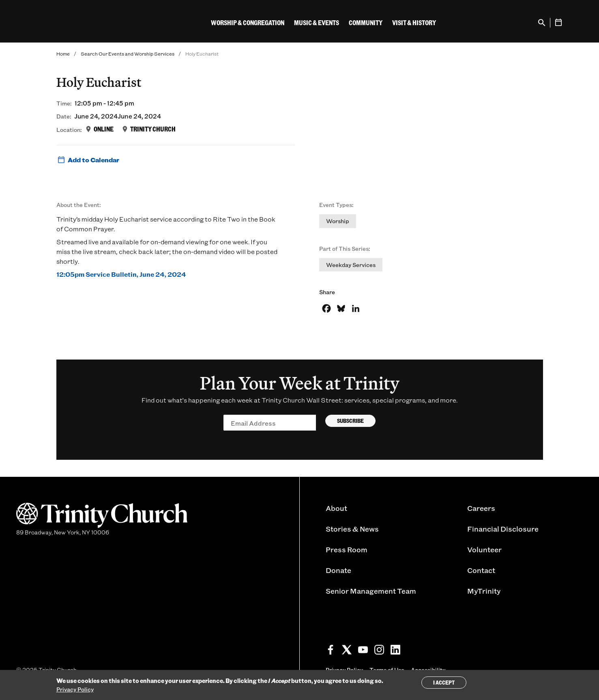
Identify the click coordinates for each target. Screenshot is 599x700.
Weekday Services (351, 265)
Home (63, 54)
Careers (481, 508)
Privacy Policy (75, 689)
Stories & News (352, 529)
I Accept (444, 682)
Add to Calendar (88, 160)
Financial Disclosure (503, 529)
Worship (338, 221)
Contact (481, 570)
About (336, 508)
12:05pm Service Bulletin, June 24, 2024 (121, 274)
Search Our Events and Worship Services (128, 54)
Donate (338, 570)
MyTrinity (484, 591)
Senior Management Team (371, 591)
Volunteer (484, 549)
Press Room (347, 549)
